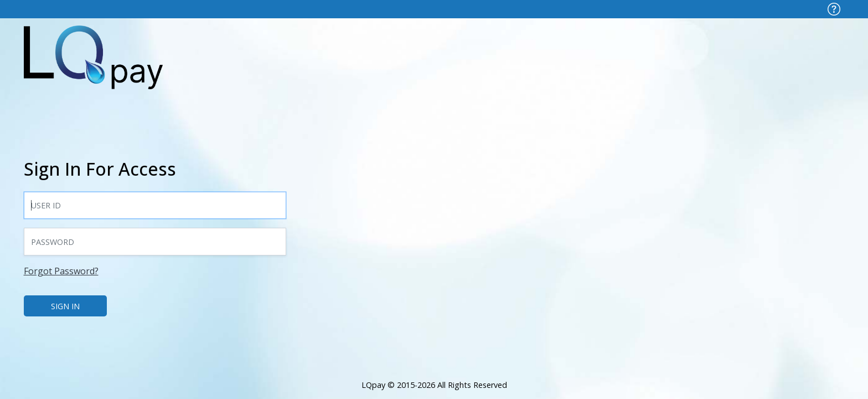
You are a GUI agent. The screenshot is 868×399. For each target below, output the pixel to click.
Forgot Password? (61, 271)
